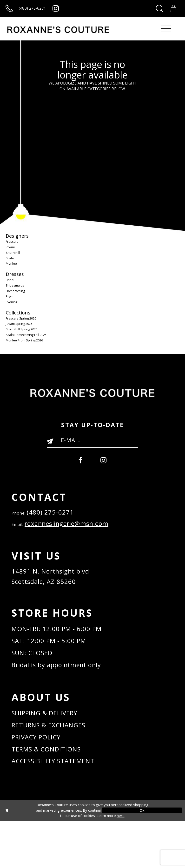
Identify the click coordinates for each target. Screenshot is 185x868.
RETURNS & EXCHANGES (56, 765)
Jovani (10, 252)
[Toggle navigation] (166, 34)
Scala (10, 263)
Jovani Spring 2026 (19, 329)
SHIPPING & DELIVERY (51, 751)
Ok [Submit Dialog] (142, 857)
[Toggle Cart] (172, 11)
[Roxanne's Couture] (58, 35)
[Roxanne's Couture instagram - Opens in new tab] (75, 11)
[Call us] (35, 11)
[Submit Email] (52, 448)
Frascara (12, 247)
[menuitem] (79, 466)
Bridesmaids (15, 291)
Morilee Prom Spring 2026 (24, 346)
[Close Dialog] (43, 858)
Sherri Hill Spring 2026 (22, 334)
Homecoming (15, 296)
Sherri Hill (13, 258)
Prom (10, 302)
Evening (12, 307)
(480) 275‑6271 (54, 520)
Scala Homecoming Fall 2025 (26, 340)
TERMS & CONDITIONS (53, 793)
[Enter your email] (92, 445)
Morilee (11, 269)
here (121, 863)
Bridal (10, 285)
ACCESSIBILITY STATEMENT (61, 807)
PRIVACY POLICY (41, 779)
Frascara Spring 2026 (21, 323)
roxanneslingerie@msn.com (76, 534)
